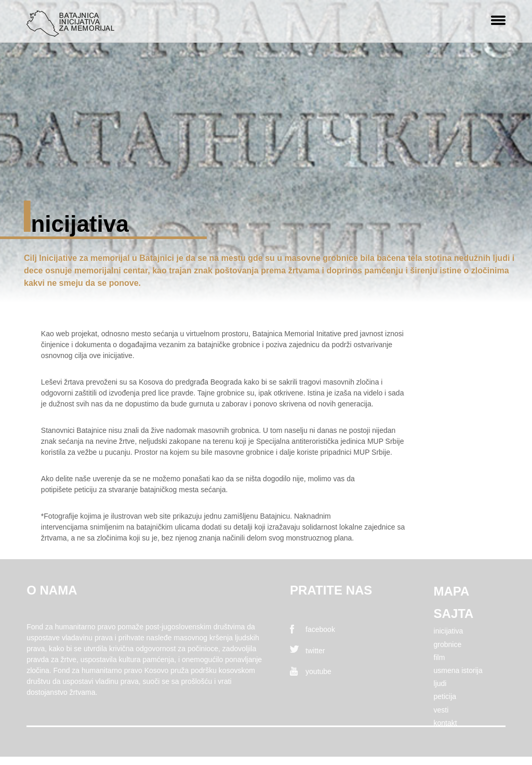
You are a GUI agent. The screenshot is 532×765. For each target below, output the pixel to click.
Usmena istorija (458, 670)
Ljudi (440, 683)
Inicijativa (449, 631)
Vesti (441, 710)
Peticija (445, 696)
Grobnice (448, 644)
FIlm (440, 657)
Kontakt (445, 723)
